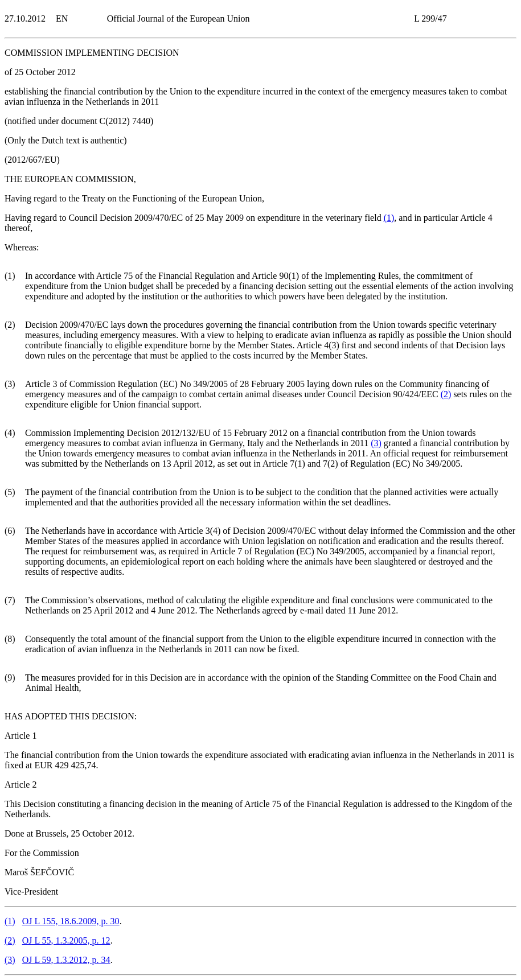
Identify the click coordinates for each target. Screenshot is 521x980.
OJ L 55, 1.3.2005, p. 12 (66, 940)
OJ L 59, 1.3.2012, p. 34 (66, 960)
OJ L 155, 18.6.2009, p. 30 (71, 921)
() (389, 218)
